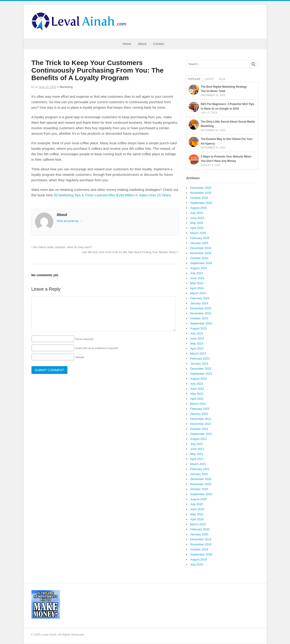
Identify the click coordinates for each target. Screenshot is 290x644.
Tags (222, 79)
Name (85, 339)
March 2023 (198, 354)
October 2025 (199, 198)
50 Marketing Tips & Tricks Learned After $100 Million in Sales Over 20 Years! (112, 195)
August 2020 (199, 499)
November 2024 (201, 253)
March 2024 (198, 293)
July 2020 (197, 504)
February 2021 (200, 469)
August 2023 (199, 328)
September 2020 (201, 494)
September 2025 (201, 203)
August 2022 (199, 379)
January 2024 (199, 303)
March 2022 (198, 404)
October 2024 (199, 258)
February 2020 (200, 529)
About (142, 44)
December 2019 (201, 539)
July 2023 (197, 333)
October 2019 (199, 549)
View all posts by (70, 221)
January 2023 (199, 364)
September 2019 (201, 554)
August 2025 (199, 208)
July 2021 (197, 444)
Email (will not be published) (97, 348)
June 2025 (197, 218)
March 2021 (198, 464)
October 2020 (199, 489)
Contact (159, 44)
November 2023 (201, 313)
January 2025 (199, 243)
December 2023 (201, 308)
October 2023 (199, 318)
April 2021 (197, 459)
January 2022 (199, 414)
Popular (194, 79)
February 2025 (200, 238)
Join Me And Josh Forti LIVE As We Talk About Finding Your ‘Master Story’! (130, 252)
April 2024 (197, 288)
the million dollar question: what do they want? (62, 247)
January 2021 (199, 474)
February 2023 (200, 359)
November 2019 (201, 544)
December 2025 (201, 188)
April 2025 (197, 228)
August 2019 (199, 559)
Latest (209, 79)
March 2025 (198, 233)
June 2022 (197, 389)
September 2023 (201, 323)
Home (127, 44)
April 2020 (197, 519)
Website (80, 357)
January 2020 (199, 534)
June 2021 (197, 449)
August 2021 (199, 439)
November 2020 (201, 484)
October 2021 (199, 429)
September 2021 (201, 434)
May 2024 (197, 283)
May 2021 (197, 454)
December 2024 (201, 248)
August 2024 (199, 268)
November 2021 (201, 424)
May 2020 (197, 514)
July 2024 (197, 273)
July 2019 (197, 564)
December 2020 (201, 479)
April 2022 (197, 399)
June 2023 (197, 338)
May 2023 (197, 343)
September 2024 (201, 263)
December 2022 (201, 369)
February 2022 (200, 409)
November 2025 (201, 193)
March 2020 (198, 524)
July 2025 (197, 213)
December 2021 (201, 419)
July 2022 (197, 384)
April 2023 (197, 348)
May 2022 (197, 394)
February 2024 (200, 298)
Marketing (66, 87)
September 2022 (201, 374)
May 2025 (197, 223)
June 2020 (197, 509)
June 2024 (197, 278)
